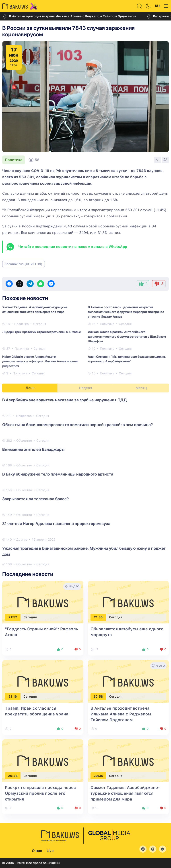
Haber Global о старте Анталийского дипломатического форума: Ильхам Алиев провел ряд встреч (40, 361)
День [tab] (30, 388)
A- (158, 160)
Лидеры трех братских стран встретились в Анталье (42, 332)
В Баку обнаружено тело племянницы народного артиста (58, 474)
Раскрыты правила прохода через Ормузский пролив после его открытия (40, 793)
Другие (22, 539)
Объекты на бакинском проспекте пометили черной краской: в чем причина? (78, 425)
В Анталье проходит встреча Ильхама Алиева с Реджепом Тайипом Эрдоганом (69, 16)
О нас (37, 851)
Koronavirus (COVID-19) (24, 264)
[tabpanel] (85, 482)
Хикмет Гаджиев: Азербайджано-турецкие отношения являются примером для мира (35, 309)
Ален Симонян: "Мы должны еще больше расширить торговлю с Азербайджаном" (127, 359)
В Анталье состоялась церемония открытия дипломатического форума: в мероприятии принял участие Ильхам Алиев (126, 312)
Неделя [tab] (85, 388)
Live (50, 851)
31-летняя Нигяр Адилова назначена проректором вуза (56, 524)
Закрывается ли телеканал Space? (36, 499)
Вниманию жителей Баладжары (33, 449)
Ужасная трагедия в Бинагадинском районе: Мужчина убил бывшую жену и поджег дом (84, 551)
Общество (24, 416)
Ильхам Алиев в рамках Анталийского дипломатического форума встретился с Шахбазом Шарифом (127, 337)
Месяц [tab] (141, 388)
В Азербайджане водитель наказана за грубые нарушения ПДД (65, 400)
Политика (14, 160)
